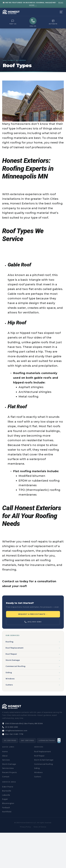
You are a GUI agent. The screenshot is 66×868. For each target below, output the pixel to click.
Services (6, 760)
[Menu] (61, 12)
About (5, 756)
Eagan (5, 799)
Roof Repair (11, 654)
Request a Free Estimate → (33, 614)
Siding (9, 673)
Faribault (6, 808)
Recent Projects (9, 772)
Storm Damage (13, 660)
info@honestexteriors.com (16, 731)
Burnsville (7, 791)
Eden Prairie (8, 787)
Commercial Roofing (15, 666)
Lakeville (6, 795)
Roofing (9, 642)
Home (5, 752)
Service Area (8, 768)
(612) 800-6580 (33, 622)
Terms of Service (40, 827)
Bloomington (8, 803)
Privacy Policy (25, 827)
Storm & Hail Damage (44, 760)
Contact (6, 777)
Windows (10, 679)
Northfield (7, 812)
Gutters (9, 685)
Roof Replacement (14, 648)
